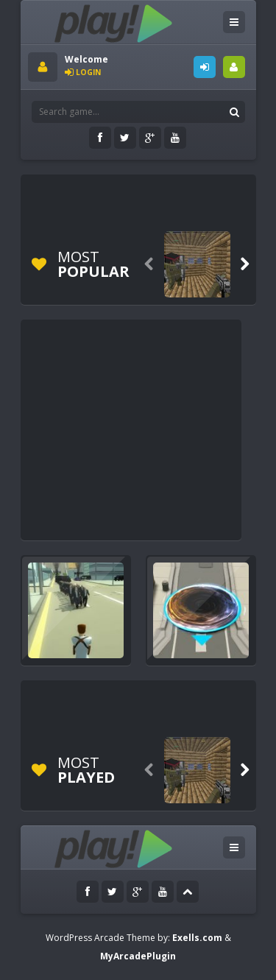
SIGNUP (234, 67)
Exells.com (197, 938)
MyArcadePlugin (138, 956)
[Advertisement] (152, 200)
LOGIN (205, 67)
